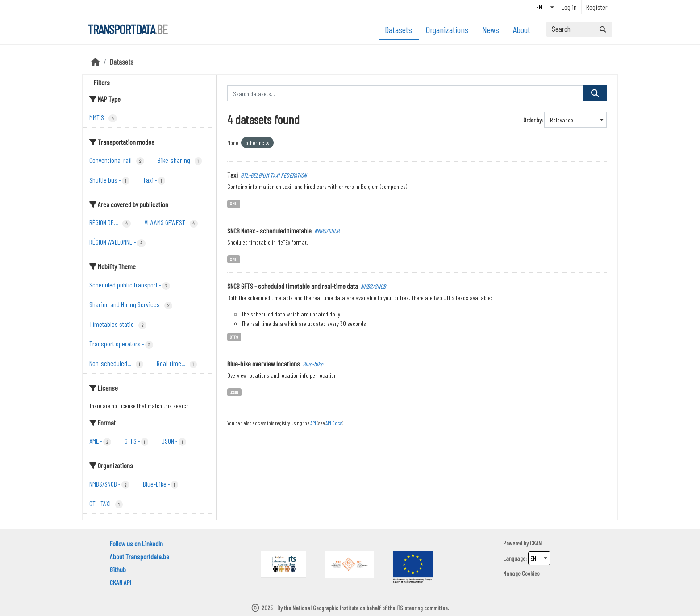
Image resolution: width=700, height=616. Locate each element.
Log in (569, 7)
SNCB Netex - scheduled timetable (269, 231)
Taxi (233, 175)
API (313, 423)
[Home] (96, 62)
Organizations (447, 29)
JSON (234, 392)
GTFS (234, 337)
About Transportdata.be (140, 556)
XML (233, 203)
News (491, 29)
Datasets (398, 29)
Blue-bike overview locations (264, 364)
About (522, 29)
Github (118, 569)
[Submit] (603, 29)
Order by (532, 120)
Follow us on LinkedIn (136, 543)
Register (597, 7)
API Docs (334, 423)
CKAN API (121, 582)
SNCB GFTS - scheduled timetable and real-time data (293, 286)
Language (514, 558)
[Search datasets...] (579, 29)
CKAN (536, 543)
